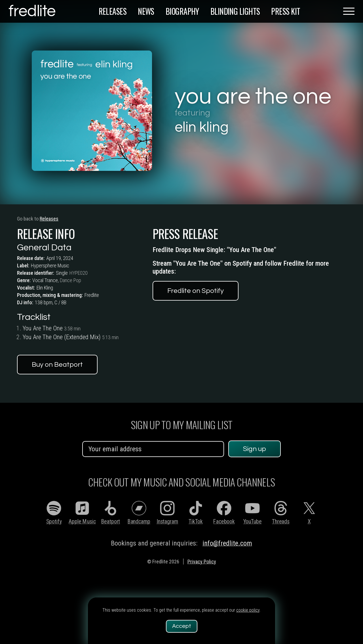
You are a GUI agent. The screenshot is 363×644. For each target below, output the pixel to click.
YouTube (253, 522)
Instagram (167, 522)
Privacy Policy (202, 562)
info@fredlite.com (227, 543)
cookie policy (248, 610)
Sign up (255, 449)
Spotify (54, 522)
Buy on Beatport (57, 365)
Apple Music (82, 522)
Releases (46, 219)
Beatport (111, 522)
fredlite (32, 11)
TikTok (196, 522)
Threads (281, 522)
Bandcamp (139, 522)
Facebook (224, 522)
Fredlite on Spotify (196, 294)
